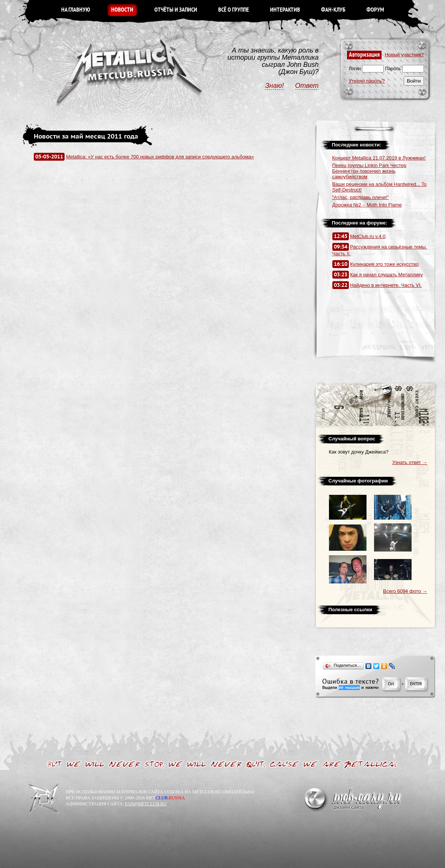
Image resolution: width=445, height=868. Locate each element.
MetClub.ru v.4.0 (368, 236)
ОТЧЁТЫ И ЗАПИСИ (176, 10)
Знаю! (275, 86)
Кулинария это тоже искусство (384, 264)
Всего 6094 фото (405, 591)
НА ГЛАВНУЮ (76, 10)
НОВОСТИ (122, 10)
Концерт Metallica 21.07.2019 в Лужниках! (379, 158)
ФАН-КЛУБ (333, 10)
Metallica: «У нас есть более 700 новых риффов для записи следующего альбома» (160, 157)
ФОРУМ (375, 10)
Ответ (307, 86)
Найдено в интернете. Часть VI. (386, 285)
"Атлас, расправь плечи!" (361, 197)
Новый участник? (404, 55)
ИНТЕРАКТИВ (285, 10)
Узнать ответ (410, 462)
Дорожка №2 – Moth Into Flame (367, 205)
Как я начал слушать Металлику (386, 275)
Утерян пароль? (367, 81)
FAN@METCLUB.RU (146, 804)
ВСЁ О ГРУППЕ (234, 10)
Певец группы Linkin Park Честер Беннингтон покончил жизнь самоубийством (370, 171)
